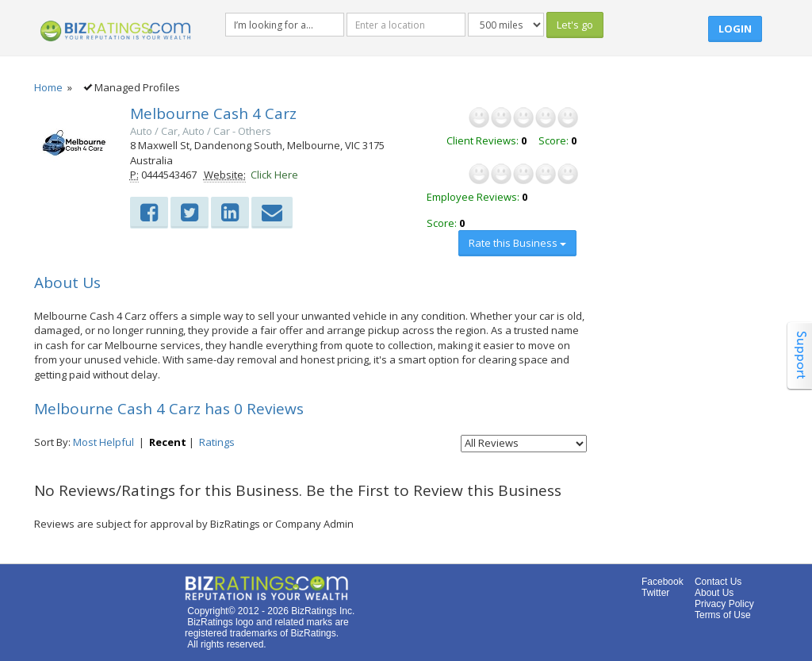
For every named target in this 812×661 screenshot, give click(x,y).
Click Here (274, 175)
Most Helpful (103, 442)
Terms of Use (723, 615)
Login (735, 29)
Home (48, 87)
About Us (714, 593)
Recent (168, 442)
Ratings (217, 442)
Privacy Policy (724, 604)
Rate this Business (517, 243)
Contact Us (718, 582)
